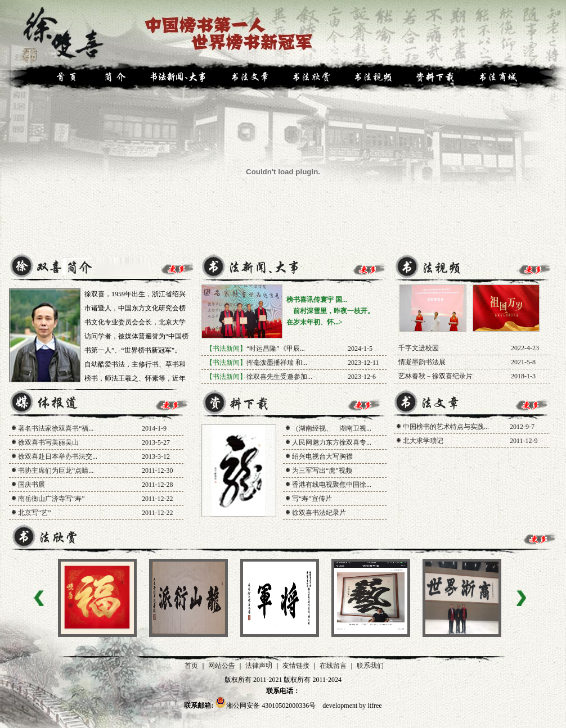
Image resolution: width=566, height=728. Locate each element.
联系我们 (370, 666)
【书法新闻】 (226, 349)
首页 (191, 666)
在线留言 (333, 666)
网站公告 (222, 666)
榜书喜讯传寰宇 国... (317, 300)
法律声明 (259, 666)
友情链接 (296, 666)
